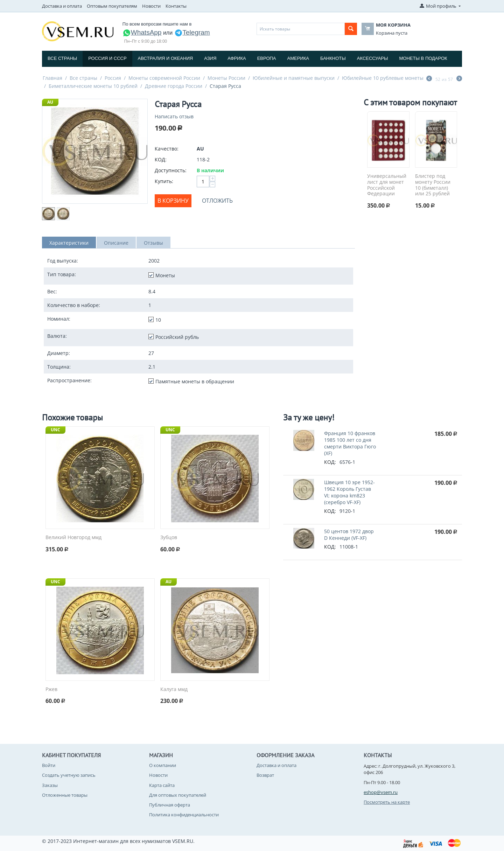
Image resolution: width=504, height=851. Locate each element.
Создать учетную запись (69, 775)
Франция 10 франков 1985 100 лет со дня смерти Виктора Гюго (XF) (350, 443)
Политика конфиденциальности (184, 815)
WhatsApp (142, 32)
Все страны (62, 58)
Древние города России (174, 86)
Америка (298, 58)
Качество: (167, 149)
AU (50, 102)
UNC (55, 430)
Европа (267, 58)
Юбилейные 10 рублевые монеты (383, 78)
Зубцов (169, 538)
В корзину (173, 201)
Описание (116, 243)
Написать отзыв (174, 116)
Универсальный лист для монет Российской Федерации (387, 185)
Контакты (176, 6)
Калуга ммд (174, 689)
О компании (163, 765)
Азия (210, 58)
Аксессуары (373, 58)
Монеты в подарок (423, 58)
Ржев (51, 689)
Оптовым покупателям (112, 6)
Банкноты (333, 58)
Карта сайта (162, 785)
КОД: (161, 159)
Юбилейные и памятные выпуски (294, 78)
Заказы (50, 785)
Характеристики (69, 243)
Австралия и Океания (166, 58)
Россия (113, 78)
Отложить (217, 201)
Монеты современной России (164, 78)
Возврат (265, 775)
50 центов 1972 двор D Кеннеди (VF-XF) (349, 535)
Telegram (192, 32)
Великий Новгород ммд (73, 538)
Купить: (164, 181)
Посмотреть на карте (387, 802)
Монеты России (226, 78)
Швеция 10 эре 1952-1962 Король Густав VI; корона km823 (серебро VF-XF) (349, 492)
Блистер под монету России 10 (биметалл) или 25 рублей (433, 185)
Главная (52, 78)
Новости (151, 6)
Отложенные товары (65, 795)
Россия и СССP (107, 58)
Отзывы (153, 243)
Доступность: (171, 170)
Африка (237, 58)
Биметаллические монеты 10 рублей (93, 86)
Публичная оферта (170, 805)
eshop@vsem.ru (381, 792)
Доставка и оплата (62, 6)
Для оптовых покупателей (178, 795)
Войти (49, 765)
